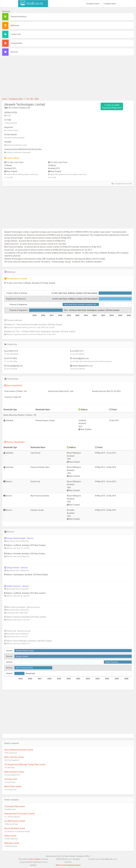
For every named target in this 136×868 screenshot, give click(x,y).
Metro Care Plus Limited (14, 757)
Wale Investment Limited (14, 772)
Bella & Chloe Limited (13, 786)
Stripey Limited (10, 836)
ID (28, 99)
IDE (32, 99)
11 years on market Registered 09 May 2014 (112, 106)
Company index (110, 4)
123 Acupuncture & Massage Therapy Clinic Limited (25, 764)
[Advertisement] (68, 78)
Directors (14, 52)
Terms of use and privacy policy (68, 865)
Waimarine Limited (12, 843)
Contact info (16, 34)
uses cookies (35, 859)
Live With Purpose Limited (15, 821)
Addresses (15, 25)
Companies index (16, 99)
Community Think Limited (14, 806)
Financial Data (16, 43)
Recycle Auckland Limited (15, 828)
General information (19, 17)
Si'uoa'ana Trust (11, 779)
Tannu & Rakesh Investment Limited (19, 750)
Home (5, 99)
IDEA (37, 99)
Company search (93, 4)
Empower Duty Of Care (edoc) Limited (19, 814)
